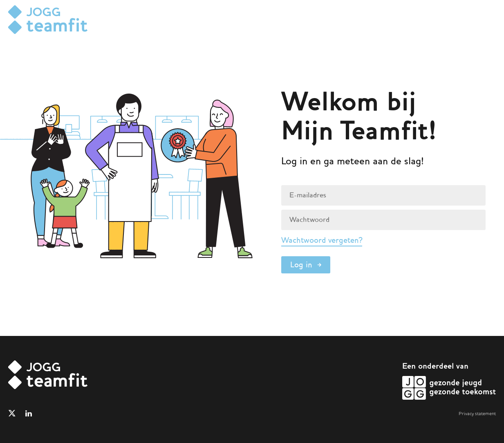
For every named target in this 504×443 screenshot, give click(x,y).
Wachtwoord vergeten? (322, 240)
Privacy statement (477, 414)
